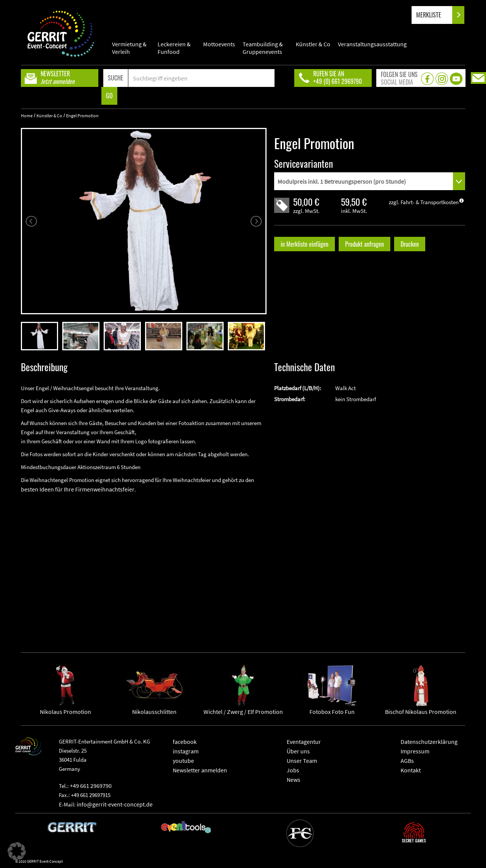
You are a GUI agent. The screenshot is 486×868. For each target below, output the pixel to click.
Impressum (415, 751)
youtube (183, 761)
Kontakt (411, 770)
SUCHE (116, 78)
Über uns (298, 751)
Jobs (293, 770)
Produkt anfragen (364, 244)
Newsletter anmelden (200, 770)
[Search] (201, 78)
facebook (185, 742)
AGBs (407, 761)
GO (109, 96)
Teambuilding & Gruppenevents (263, 48)
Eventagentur (304, 742)
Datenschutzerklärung (429, 742)
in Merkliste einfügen (305, 244)
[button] (17, 851)
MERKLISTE (435, 15)
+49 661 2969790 (91, 786)
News (293, 780)
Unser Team (302, 761)
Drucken (410, 244)
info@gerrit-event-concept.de (115, 804)
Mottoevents (219, 44)
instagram (186, 751)
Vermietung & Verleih (129, 48)
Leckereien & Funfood (174, 48)
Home (27, 116)
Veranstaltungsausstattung (372, 44)
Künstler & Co (313, 44)
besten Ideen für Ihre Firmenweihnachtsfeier (78, 489)
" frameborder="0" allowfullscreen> (144, 567)
